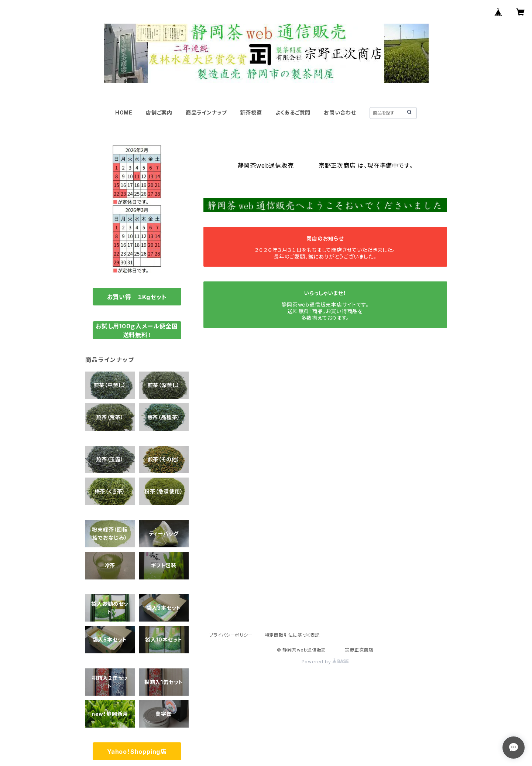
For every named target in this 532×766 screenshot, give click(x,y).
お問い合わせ (340, 112)
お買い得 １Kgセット (137, 297)
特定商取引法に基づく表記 (292, 635)
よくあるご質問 (293, 112)
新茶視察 (251, 112)
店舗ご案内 (159, 112)
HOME (124, 112)
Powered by (325, 662)
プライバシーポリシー (231, 635)
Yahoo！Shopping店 (137, 752)
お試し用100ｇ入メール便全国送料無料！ (137, 331)
